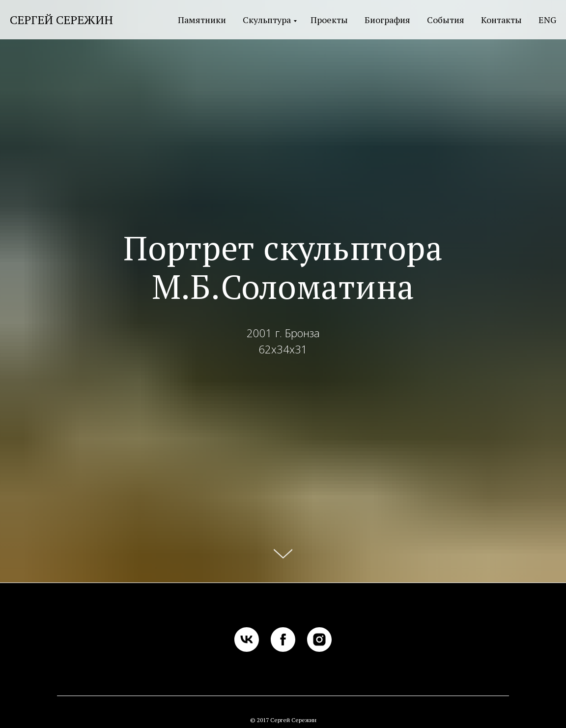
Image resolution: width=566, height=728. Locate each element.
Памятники (202, 20)
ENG (547, 20)
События (446, 20)
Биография (387, 20)
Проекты (329, 20)
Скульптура (267, 20)
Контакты (501, 20)
